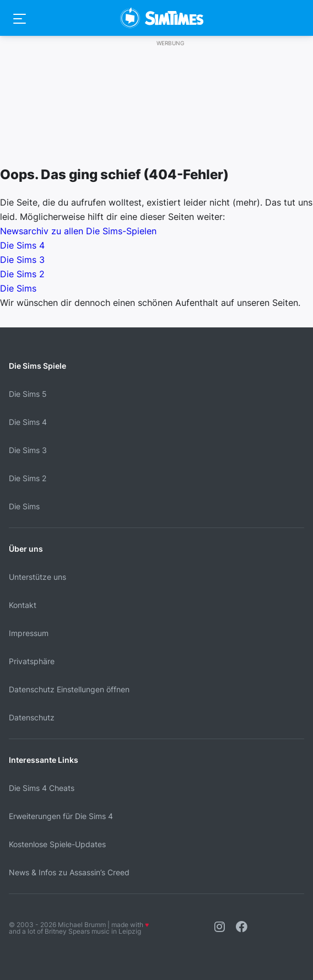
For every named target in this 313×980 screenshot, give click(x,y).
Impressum (29, 633)
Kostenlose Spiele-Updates (57, 844)
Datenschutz (32, 717)
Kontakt (23, 605)
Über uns (26, 549)
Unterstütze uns (37, 577)
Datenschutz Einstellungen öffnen (69, 689)
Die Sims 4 (22, 245)
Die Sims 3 (22, 260)
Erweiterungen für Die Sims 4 (61, 816)
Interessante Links (44, 760)
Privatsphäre (32, 661)
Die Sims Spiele (37, 366)
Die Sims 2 (22, 274)
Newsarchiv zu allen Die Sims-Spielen (78, 231)
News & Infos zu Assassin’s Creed (69, 872)
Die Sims (18, 288)
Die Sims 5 (28, 394)
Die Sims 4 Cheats (42, 788)
